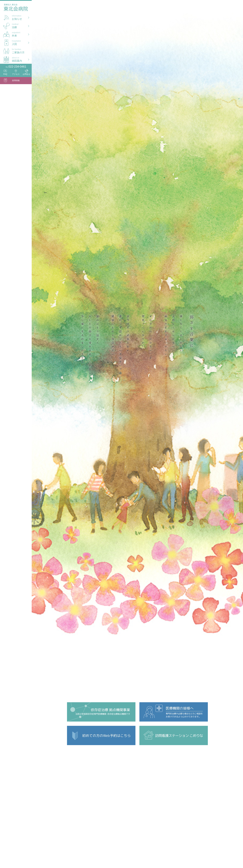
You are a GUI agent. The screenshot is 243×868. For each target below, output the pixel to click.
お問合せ (26, 74)
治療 (22, 26)
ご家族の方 (22, 51)
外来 (22, 34)
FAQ (5, 74)
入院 (22, 42)
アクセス (16, 74)
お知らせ (22, 17)
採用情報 (16, 81)
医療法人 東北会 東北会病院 (16, 8)
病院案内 (22, 59)
